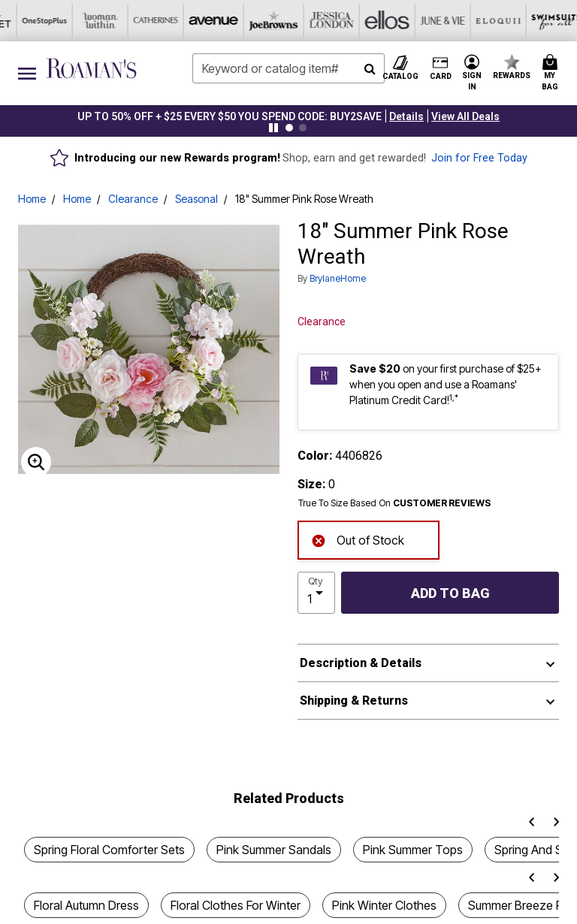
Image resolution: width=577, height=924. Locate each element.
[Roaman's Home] (91, 68)
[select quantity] (316, 593)
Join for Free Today (479, 158)
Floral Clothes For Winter (236, 905)
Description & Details (361, 663)
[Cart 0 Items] (552, 73)
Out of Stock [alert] (358, 539)
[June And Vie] (261, 21)
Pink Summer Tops (413, 850)
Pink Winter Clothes (384, 905)
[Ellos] (205, 21)
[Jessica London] (150, 21)
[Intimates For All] (483, 21)
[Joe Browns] (94, 21)
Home (32, 199)
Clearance (133, 199)
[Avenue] (38, 21)
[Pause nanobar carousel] (273, 128)
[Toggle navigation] (27, 73)
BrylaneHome (338, 278)
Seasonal (196, 199)
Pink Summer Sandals (274, 850)
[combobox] (288, 68)
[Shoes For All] (539, 21)
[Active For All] (427, 21)
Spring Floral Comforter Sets (109, 850)
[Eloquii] (316, 21)
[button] (406, 116)
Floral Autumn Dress (86, 905)
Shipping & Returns (354, 701)
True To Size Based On (394, 503)
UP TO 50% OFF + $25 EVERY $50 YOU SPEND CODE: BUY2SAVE (230, 116)
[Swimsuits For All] (372, 21)
